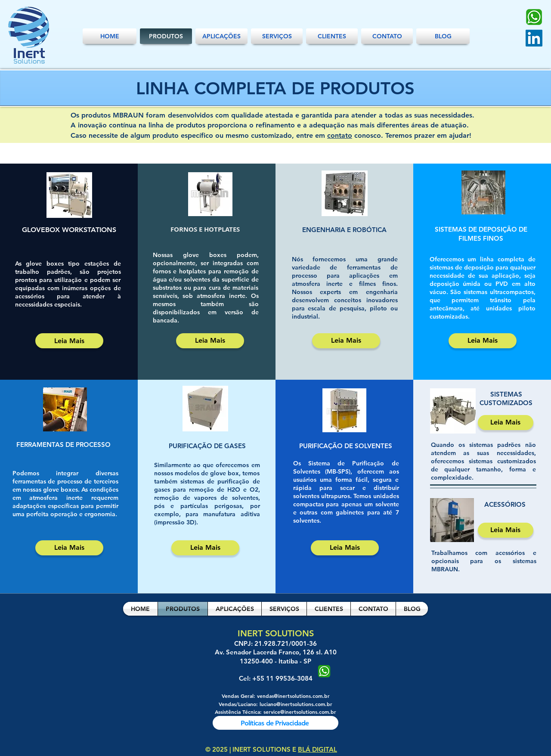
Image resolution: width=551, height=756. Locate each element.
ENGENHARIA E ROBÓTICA (344, 230)
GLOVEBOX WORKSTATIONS (69, 230)
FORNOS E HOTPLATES (205, 229)
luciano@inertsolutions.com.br (296, 704)
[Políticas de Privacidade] (275, 723)
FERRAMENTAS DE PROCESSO (63, 445)
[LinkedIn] (534, 38)
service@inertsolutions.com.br (300, 712)
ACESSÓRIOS (505, 504)
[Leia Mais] (69, 341)
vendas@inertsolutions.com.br (293, 696)
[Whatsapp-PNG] (534, 17)
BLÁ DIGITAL (317, 749)
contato (340, 135)
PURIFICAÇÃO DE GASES (207, 446)
